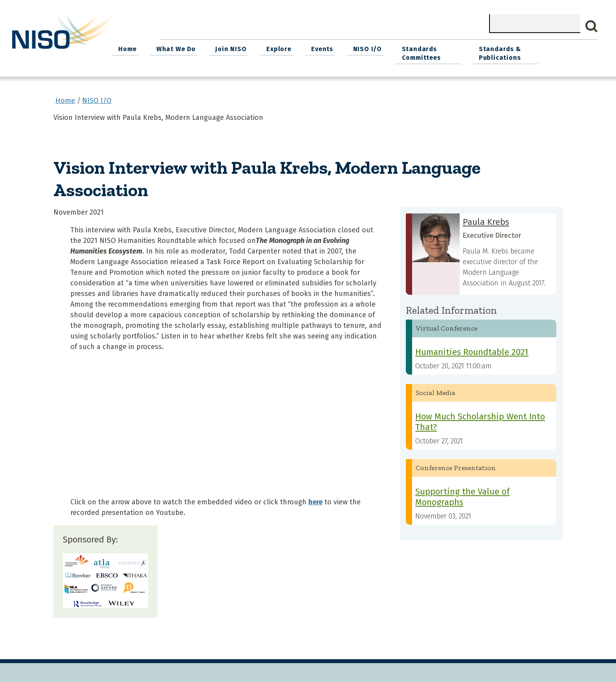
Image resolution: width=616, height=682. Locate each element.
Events (365, 47)
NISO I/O (408, 47)
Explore (323, 47)
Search (592, 26)
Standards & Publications (544, 52)
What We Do (225, 47)
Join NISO (278, 47)
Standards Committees (459, 52)
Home (178, 47)
